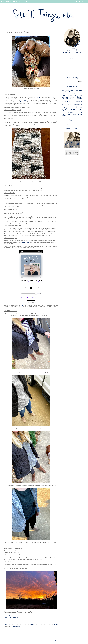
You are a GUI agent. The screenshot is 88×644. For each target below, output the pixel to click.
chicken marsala (23, 102)
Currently (10, 617)
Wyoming (74, 114)
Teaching (67, 111)
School (67, 107)
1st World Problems (66, 90)
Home (31, 624)
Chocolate (70, 95)
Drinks (67, 99)
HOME (3, 2)
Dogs (63, 99)
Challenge (64, 95)
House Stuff (78, 100)
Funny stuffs (79, 99)
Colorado (80, 95)
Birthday (71, 92)
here (35, 303)
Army (63, 92)
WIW (81, 113)
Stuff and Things (70, 109)
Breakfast (70, 94)
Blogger (56, 640)
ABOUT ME (9, 2)
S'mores (63, 107)
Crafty (68, 97)
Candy (81, 94)
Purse (81, 106)
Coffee (75, 95)
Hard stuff (69, 100)
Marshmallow (79, 102)
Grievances (64, 100)
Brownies (76, 94)
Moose (68, 103)
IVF (82, 100)
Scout (74, 107)
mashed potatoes (26, 100)
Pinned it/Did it (70, 106)
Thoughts (69, 113)
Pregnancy (77, 106)
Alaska (81, 90)
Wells (69, 114)
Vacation (76, 113)
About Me (75, 90)
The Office (73, 111)
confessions (80, 114)
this (23, 305)
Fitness (73, 99)
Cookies (64, 97)
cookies (39, 97)
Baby (67, 92)
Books (64, 94)
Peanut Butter (69, 105)
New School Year (74, 103)
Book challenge (79, 92)
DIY (20, 2)
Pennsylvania (76, 105)
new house (68, 116)
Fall (70, 99)
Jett (70, 102)
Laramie (74, 102)
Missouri (64, 103)
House (74, 100)
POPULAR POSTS (26, 2)
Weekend (64, 114)
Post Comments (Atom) (16, 627)
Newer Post (7, 624)
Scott (71, 107)
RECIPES (15, 2)
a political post (26, 242)
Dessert (80, 97)
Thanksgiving (15, 617)
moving (64, 116)
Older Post (55, 624)
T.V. (77, 109)
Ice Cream (65, 101)
